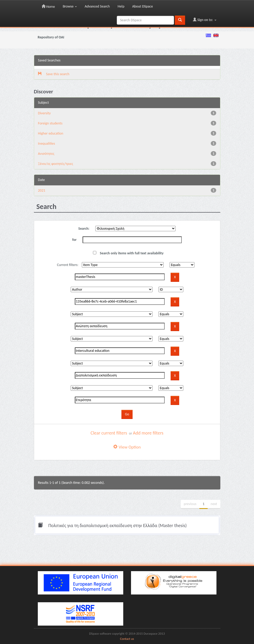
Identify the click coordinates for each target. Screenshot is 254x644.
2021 (42, 190)
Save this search (54, 74)
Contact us (127, 639)
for (74, 240)
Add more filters (148, 433)
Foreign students (50, 123)
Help (121, 6)
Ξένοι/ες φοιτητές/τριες (56, 164)
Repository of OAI (51, 37)
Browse (70, 6)
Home (48, 6)
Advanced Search (97, 6)
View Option (127, 447)
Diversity (44, 113)
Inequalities (47, 143)
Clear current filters (109, 433)
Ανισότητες (46, 154)
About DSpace (142, 6)
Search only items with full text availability (128, 253)
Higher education (51, 133)
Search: (84, 229)
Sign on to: (205, 20)
